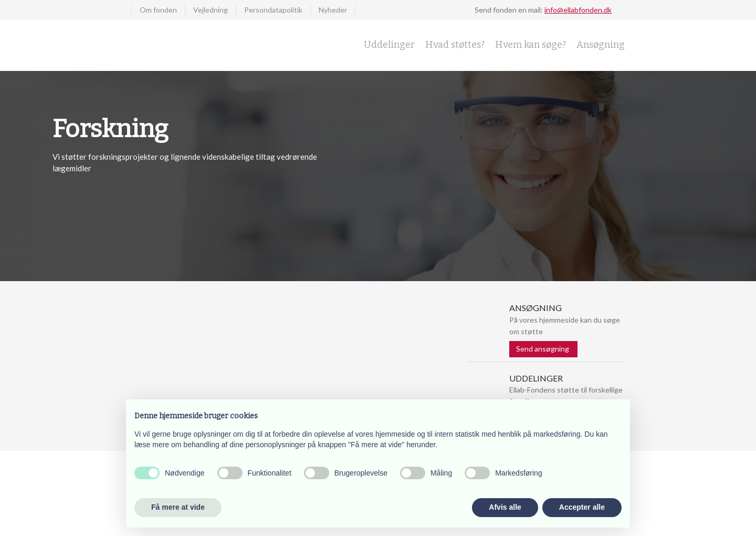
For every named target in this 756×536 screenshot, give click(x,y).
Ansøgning (601, 45)
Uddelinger (389, 45)
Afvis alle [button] (505, 507)
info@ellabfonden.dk (578, 10)
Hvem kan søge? (531, 45)
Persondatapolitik (273, 10)
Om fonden (158, 10)
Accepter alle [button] (582, 507)
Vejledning (211, 10)
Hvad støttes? (455, 45)
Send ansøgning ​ (543, 349)
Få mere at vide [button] (178, 507)
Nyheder (333, 10)
